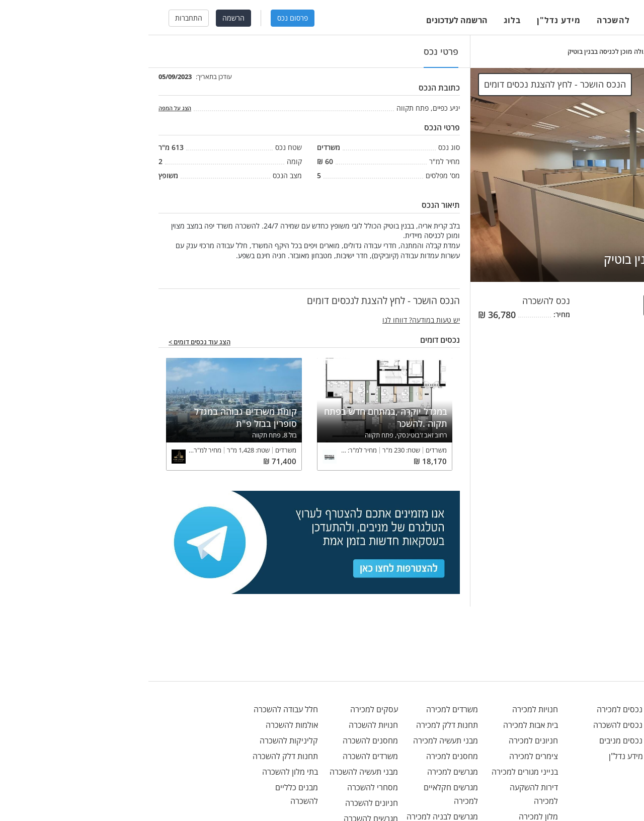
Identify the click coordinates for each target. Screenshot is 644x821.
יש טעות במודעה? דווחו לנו (273, 320)
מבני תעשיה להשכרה (215, 772)
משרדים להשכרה (222, 756)
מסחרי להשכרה (224, 787)
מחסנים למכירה (304, 756)
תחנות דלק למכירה (299, 725)
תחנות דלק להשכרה (137, 756)
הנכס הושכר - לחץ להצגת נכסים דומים (407, 84)
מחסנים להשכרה (222, 740)
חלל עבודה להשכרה (137, 709)
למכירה (512, 20)
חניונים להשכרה (223, 803)
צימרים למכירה (385, 756)
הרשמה (85, 18)
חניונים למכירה (385, 740)
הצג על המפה (26, 108)
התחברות (40, 18)
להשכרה (465, 20)
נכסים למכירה (482, 709)
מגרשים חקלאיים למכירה (302, 794)
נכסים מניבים (483, 740)
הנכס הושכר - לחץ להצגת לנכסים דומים (566, 305)
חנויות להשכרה (225, 725)
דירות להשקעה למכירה (385, 794)
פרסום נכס (144, 18)
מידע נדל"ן (410, 20)
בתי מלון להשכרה (142, 772)
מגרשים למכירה (304, 772)
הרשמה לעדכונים (308, 20)
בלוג (364, 20)
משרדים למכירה (304, 709)
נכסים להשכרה (480, 725)
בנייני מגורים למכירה (376, 772)
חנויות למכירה (387, 709)
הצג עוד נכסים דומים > (51, 342)
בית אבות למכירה (382, 725)
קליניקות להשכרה (140, 740)
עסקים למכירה (226, 709)
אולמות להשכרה (143, 725)
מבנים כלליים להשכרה (148, 794)
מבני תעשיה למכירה (297, 740)
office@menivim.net (589, 709)
